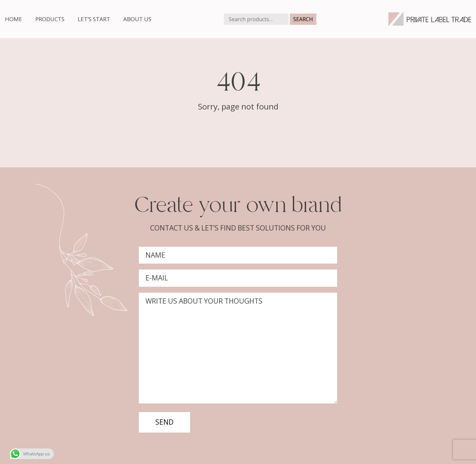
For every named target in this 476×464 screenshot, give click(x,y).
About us (137, 19)
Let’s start (94, 19)
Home (14, 19)
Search (303, 19)
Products (50, 19)
